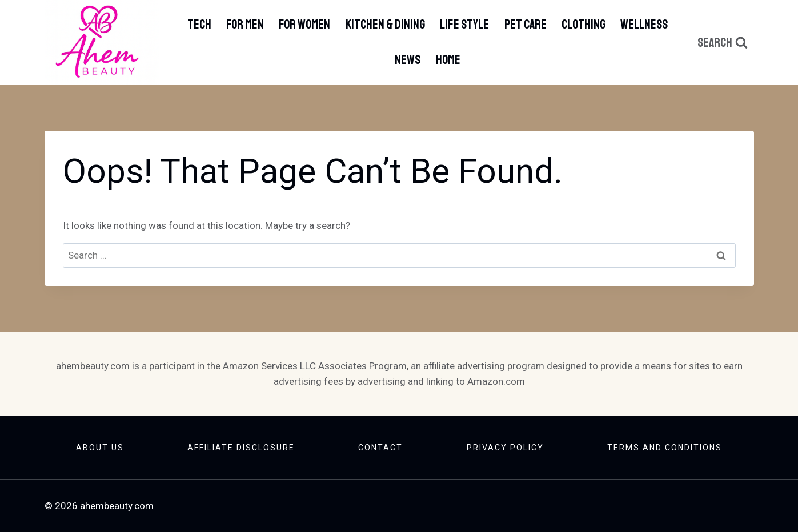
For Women (304, 25)
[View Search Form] (723, 43)
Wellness (644, 25)
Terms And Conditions (665, 448)
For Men (245, 25)
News (408, 60)
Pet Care (526, 25)
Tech (199, 25)
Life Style (464, 25)
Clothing (584, 25)
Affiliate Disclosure (241, 448)
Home (448, 60)
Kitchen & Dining (385, 25)
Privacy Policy (505, 448)
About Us (100, 448)
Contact (380, 448)
